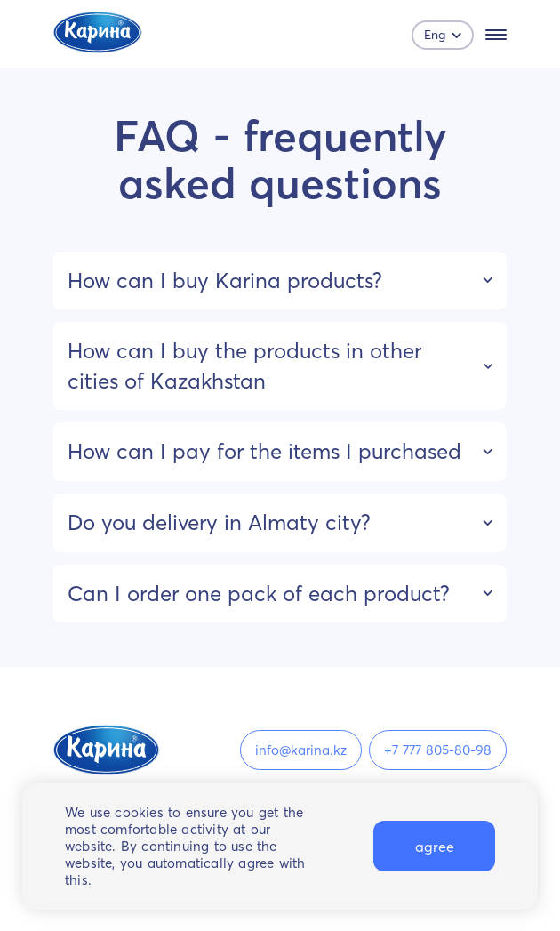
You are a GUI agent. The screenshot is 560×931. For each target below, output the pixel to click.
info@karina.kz (301, 750)
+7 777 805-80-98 (438, 750)
